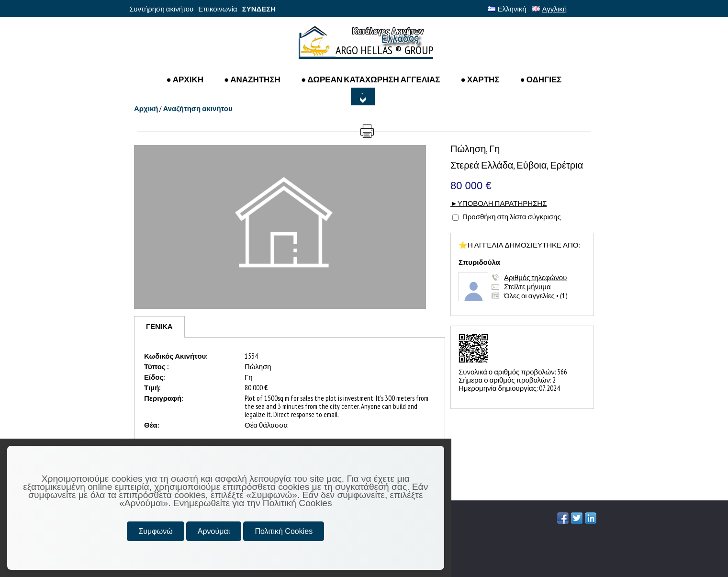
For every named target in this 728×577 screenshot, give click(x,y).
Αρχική (146, 108)
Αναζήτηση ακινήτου (197, 108)
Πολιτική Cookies (284, 531)
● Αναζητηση (252, 79)
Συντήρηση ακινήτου (161, 9)
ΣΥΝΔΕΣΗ (259, 9)
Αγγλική (549, 9)
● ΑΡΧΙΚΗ (185, 79)
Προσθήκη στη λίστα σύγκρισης (512, 217)
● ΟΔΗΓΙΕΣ (541, 79)
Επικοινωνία (218, 9)
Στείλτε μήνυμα (527, 287)
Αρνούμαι (214, 531)
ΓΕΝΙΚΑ (159, 326)
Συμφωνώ (155, 531)
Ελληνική (507, 9)
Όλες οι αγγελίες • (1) (536, 296)
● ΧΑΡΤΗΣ (480, 79)
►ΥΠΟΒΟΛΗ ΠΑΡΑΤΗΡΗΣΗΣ (498, 203)
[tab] (159, 327)
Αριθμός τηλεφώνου (535, 277)
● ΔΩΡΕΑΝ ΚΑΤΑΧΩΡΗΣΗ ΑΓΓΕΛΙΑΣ (371, 79)
